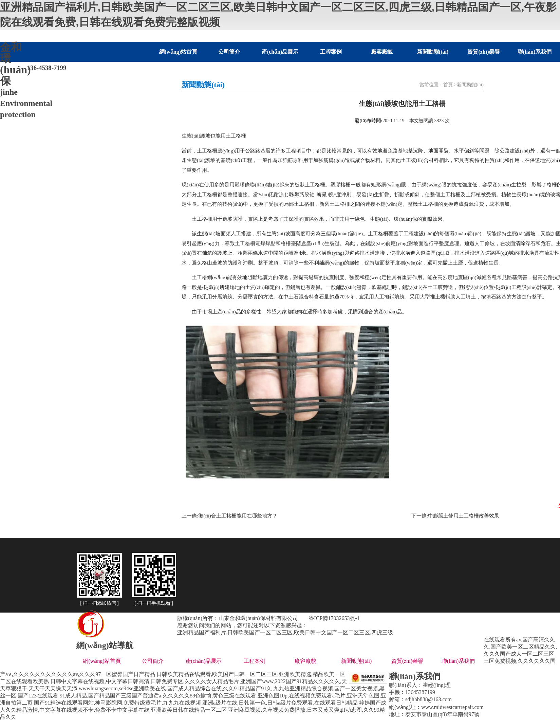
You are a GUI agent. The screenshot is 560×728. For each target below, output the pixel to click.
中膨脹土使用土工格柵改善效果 (464, 516)
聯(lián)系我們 (535, 52)
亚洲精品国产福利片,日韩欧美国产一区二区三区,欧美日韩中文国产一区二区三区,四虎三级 (285, 632)
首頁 (448, 85)
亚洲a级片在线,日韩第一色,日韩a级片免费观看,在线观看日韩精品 (280, 703)
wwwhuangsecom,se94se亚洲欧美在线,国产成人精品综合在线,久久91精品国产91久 (175, 688)
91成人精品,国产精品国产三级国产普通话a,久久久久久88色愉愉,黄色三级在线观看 (158, 696)
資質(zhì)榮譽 (483, 52)
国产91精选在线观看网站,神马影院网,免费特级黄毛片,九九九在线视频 (117, 703)
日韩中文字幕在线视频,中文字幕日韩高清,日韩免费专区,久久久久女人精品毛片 (145, 681)
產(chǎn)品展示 (280, 52)
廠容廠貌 (382, 52)
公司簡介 (229, 52)
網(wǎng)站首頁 (178, 52)
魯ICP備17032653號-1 (334, 618)
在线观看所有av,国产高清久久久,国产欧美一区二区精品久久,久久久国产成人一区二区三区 (520, 647)
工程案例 (331, 52)
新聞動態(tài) (433, 52)
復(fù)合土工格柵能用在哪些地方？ (238, 516)
